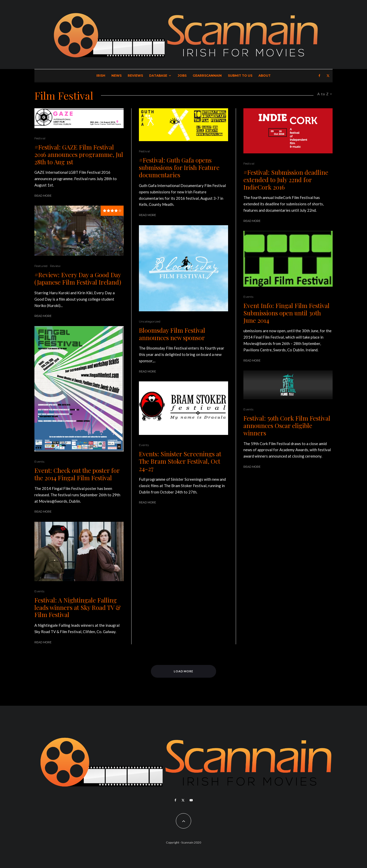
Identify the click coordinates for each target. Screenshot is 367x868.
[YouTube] (191, 800)
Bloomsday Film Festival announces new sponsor (172, 334)
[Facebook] (319, 76)
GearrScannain (207, 76)
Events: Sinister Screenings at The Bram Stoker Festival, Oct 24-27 (180, 461)
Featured (41, 266)
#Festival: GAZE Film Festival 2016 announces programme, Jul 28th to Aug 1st (79, 154)
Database (158, 76)
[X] (328, 76)
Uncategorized (150, 321)
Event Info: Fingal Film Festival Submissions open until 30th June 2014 (286, 313)
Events (39, 462)
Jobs (182, 76)
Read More (43, 196)
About (265, 76)
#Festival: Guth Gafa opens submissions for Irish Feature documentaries (179, 167)
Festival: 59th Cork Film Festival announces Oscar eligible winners (287, 425)
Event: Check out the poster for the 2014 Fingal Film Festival (77, 474)
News (116, 76)
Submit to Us (240, 76)
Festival (40, 138)
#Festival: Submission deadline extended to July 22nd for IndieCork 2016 (286, 180)
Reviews (135, 76)
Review (55, 266)
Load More (184, 671)
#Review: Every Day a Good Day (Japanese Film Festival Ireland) (78, 278)
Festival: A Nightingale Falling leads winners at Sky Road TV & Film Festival (78, 607)
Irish (101, 76)
